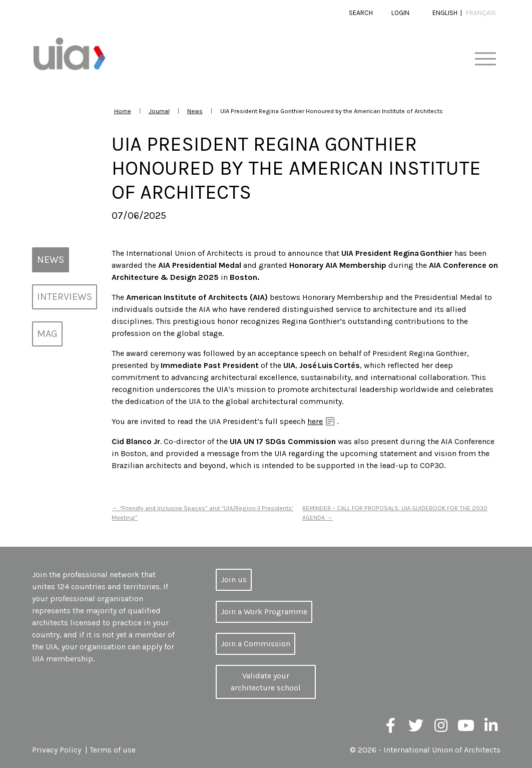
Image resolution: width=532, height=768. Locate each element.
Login (400, 13)
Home (123, 111)
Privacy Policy (57, 750)
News (195, 111)
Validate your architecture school (266, 682)
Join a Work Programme (264, 612)
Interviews (65, 297)
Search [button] (361, 13)
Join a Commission (255, 644)
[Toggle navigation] (485, 59)
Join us (234, 580)
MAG (47, 334)
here (315, 421)
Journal (159, 111)
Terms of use (113, 750)
